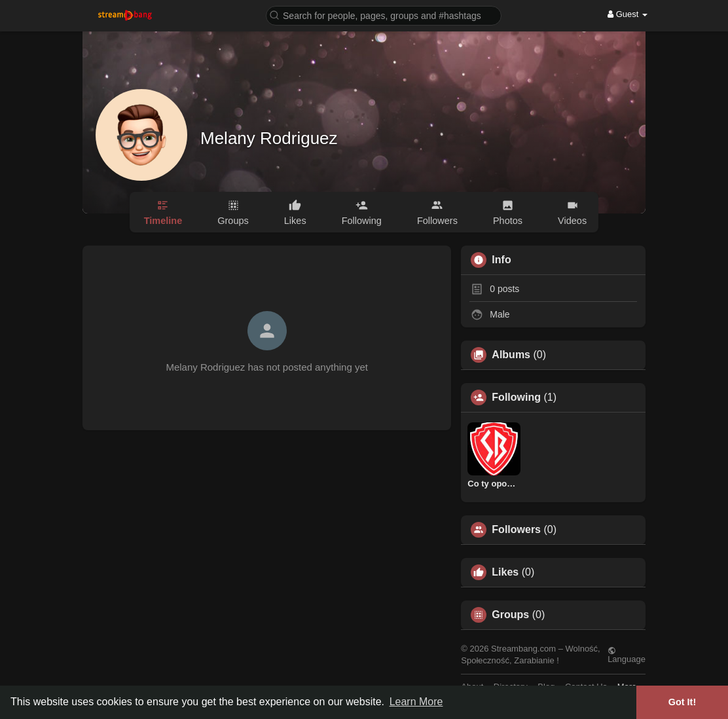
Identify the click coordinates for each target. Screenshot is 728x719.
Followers (516, 530)
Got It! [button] (682, 702)
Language (627, 655)
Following (516, 397)
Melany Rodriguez (269, 138)
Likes (505, 572)
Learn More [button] (416, 702)
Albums (511, 355)
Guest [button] (628, 14)
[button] (384, 15)
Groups (510, 615)
